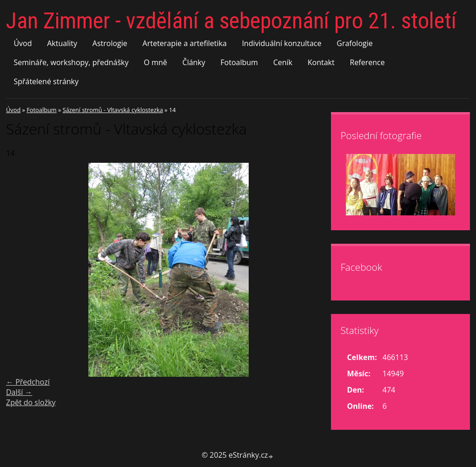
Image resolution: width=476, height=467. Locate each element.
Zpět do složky (31, 402)
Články (194, 62)
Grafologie (354, 43)
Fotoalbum (239, 62)
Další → (19, 392)
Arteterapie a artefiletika (185, 43)
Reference (367, 62)
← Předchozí (28, 382)
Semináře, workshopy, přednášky (71, 62)
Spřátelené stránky (46, 81)
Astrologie (110, 43)
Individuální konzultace (281, 43)
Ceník (283, 62)
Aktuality (62, 43)
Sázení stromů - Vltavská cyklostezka (113, 110)
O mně (155, 62)
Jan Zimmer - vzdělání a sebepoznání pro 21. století (231, 21)
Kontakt (321, 62)
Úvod (23, 43)
